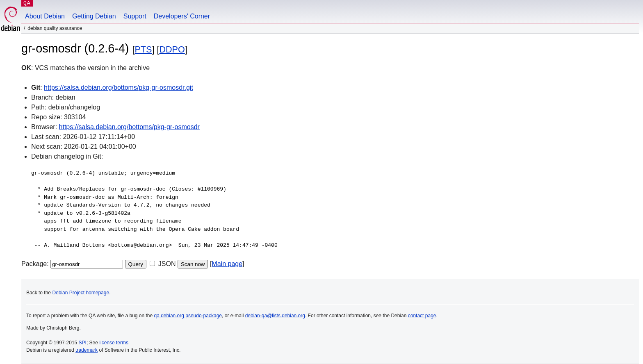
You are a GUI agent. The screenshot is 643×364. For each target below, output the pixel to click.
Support (135, 16)
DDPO (172, 49)
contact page (422, 316)
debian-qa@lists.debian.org (275, 316)
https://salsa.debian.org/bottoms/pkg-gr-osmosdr (129, 127)
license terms (114, 343)
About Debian (45, 16)
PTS (143, 49)
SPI (83, 343)
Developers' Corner (182, 16)
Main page (227, 264)
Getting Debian (94, 16)
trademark (87, 350)
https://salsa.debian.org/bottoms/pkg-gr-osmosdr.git (119, 88)
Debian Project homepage (81, 293)
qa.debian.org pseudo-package (188, 316)
